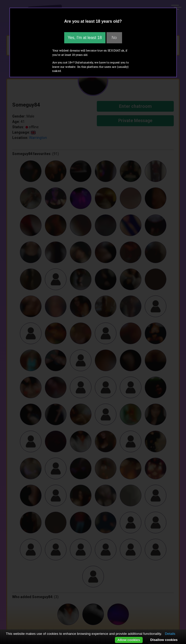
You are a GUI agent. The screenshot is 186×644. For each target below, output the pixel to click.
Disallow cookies (164, 640)
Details (170, 634)
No (114, 38)
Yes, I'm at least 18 (85, 38)
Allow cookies (129, 640)
